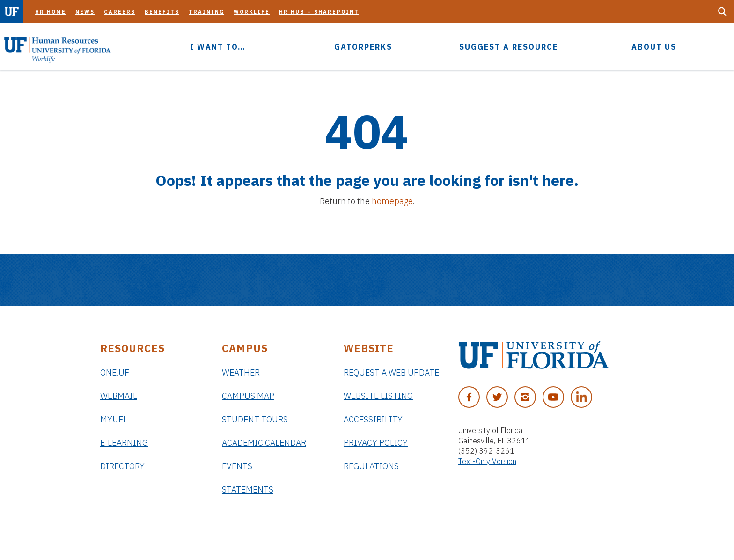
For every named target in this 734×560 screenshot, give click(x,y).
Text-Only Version (487, 461)
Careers (120, 12)
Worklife (252, 12)
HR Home (51, 12)
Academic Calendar (264, 443)
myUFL (114, 419)
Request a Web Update (391, 372)
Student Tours (255, 419)
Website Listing (378, 396)
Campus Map (248, 396)
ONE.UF (115, 372)
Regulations (371, 466)
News (85, 12)
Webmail (119, 396)
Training (206, 12)
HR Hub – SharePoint (319, 12)
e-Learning (124, 443)
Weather (241, 372)
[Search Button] (722, 12)
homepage (392, 201)
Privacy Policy (376, 443)
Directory (122, 466)
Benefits (162, 12)
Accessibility (373, 419)
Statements (248, 490)
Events (237, 466)
